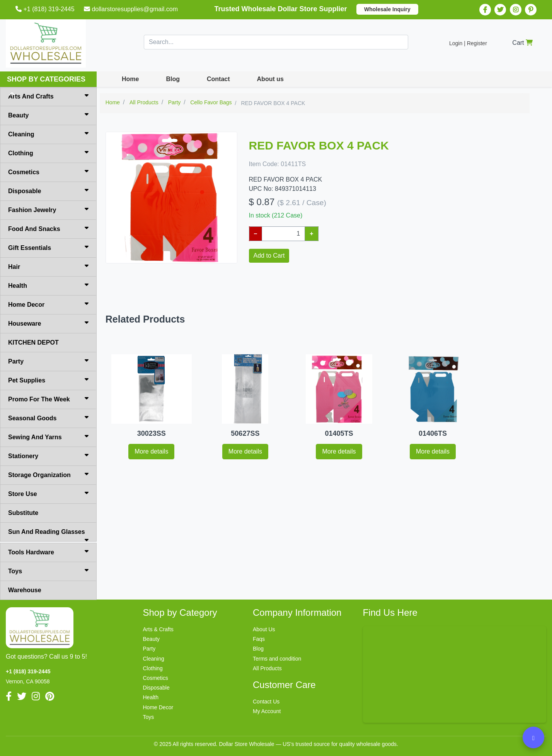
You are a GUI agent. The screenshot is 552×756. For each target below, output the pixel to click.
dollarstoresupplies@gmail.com (132, 9)
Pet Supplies (48, 380)
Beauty (48, 115)
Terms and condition (277, 659)
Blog (173, 79)
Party (48, 361)
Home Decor (48, 304)
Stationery (48, 455)
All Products (267, 668)
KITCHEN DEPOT (33, 342)
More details (151, 451)
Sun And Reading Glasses (48, 535)
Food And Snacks (48, 228)
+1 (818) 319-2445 (46, 9)
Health (48, 285)
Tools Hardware (48, 552)
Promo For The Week (48, 399)
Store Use (48, 493)
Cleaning (48, 134)
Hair (48, 266)
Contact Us (266, 702)
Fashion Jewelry (48, 209)
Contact (218, 79)
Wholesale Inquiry (387, 9)
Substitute (23, 513)
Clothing (48, 153)
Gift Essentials (48, 247)
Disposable (48, 190)
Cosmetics (48, 172)
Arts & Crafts (158, 629)
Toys (48, 571)
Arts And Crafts (48, 96)
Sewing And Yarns (48, 437)
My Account (267, 711)
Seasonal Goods (48, 418)
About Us (264, 629)
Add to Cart (269, 256)
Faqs (259, 639)
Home (130, 79)
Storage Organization (48, 474)
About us (270, 79)
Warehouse (25, 590)
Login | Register (468, 43)
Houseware (48, 323)
